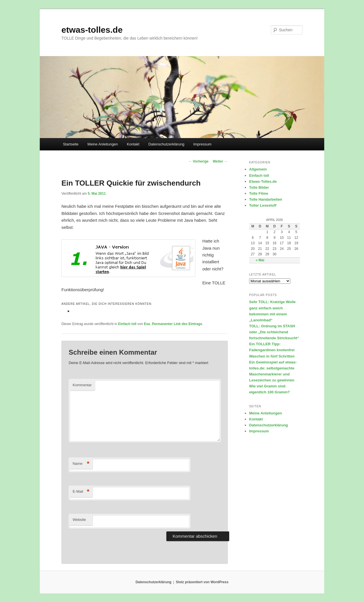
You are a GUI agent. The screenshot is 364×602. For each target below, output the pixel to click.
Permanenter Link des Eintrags (177, 324)
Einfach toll (127, 324)
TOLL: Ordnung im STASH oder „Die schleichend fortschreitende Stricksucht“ (274, 332)
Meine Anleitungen (103, 144)
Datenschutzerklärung (166, 144)
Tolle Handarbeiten (266, 199)
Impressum (202, 144)
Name (81, 464)
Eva (147, 324)
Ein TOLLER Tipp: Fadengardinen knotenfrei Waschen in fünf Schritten (272, 350)
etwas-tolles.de (92, 30)
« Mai (260, 260)
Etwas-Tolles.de (263, 181)
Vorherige (198, 161)
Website (79, 520)
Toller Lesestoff (263, 205)
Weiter (220, 161)
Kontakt (133, 144)
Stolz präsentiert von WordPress (202, 582)
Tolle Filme (259, 193)
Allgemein (258, 169)
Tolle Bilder (259, 187)
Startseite (71, 144)
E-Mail (81, 492)
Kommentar (82, 385)
